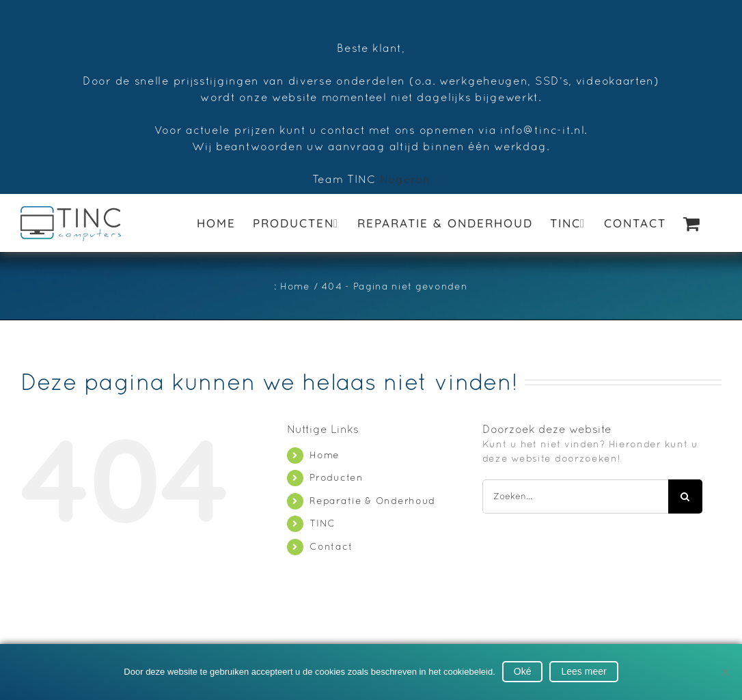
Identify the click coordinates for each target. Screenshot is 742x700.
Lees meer (583, 671)
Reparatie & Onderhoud (372, 501)
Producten (336, 477)
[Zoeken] (685, 496)
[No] (725, 672)
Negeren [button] (405, 179)
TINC (322, 523)
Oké (523, 671)
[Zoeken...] (575, 496)
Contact (331, 546)
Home (325, 455)
